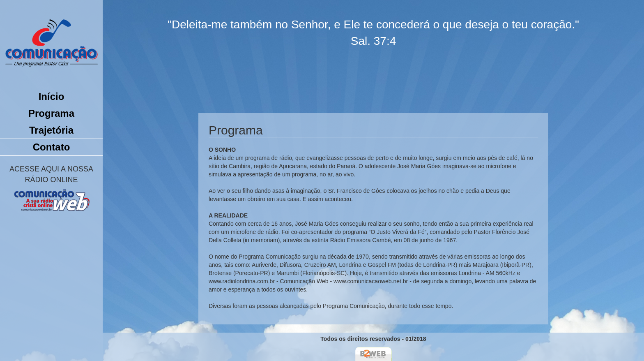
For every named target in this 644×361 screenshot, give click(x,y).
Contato (52, 147)
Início (52, 96)
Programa (51, 113)
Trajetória (51, 130)
